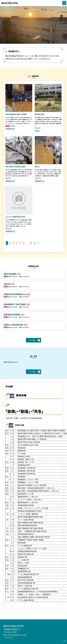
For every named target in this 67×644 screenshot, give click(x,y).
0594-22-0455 (12, 632)
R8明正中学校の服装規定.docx (15, 294)
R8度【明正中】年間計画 (12, 314)
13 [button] (31, 243)
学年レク (37, 166)
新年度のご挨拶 (39, 114)
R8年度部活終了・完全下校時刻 (15, 304)
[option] (33, 25)
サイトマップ (9, 637)
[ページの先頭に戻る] (64, 641)
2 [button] (10, 243)
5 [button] (20, 243)
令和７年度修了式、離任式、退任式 (15, 166)
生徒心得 (7, 284)
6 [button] (23, 243)
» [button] (38, 243)
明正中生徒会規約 (10, 274)
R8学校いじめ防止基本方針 (14, 325)
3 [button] (14, 243)
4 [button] (17, 243)
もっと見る (32, 340)
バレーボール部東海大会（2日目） (15, 217)
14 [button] (35, 243)
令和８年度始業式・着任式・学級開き (16, 114)
